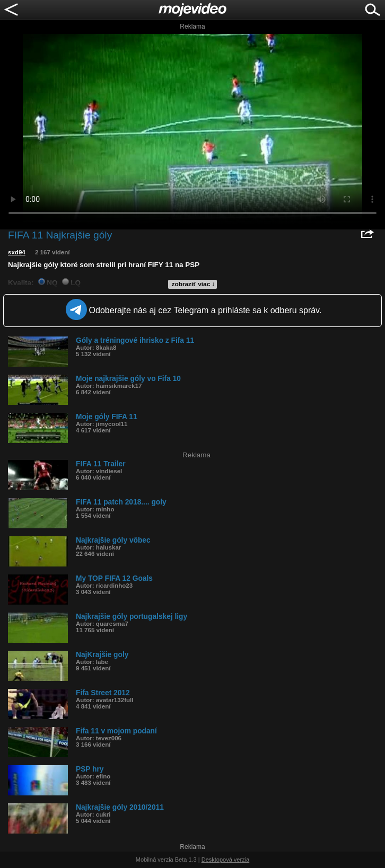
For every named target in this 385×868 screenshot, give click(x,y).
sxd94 (17, 252)
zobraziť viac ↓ (194, 284)
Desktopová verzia (226, 860)
